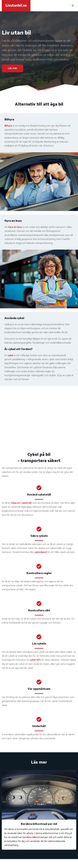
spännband (41, 552)
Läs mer (13, 68)
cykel (10, 355)
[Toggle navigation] (73, 6)
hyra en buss (15, 227)
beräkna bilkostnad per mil (37, 837)
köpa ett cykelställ (21, 503)
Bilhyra (8, 126)
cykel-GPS (35, 660)
